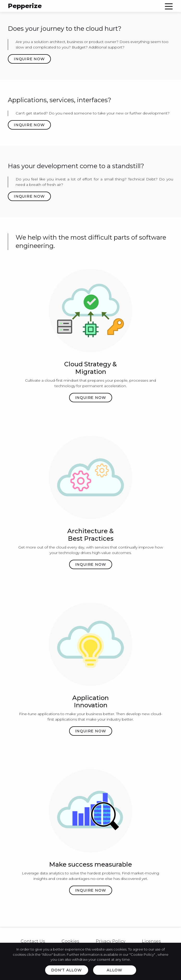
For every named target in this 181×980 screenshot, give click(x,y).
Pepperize (25, 6)
